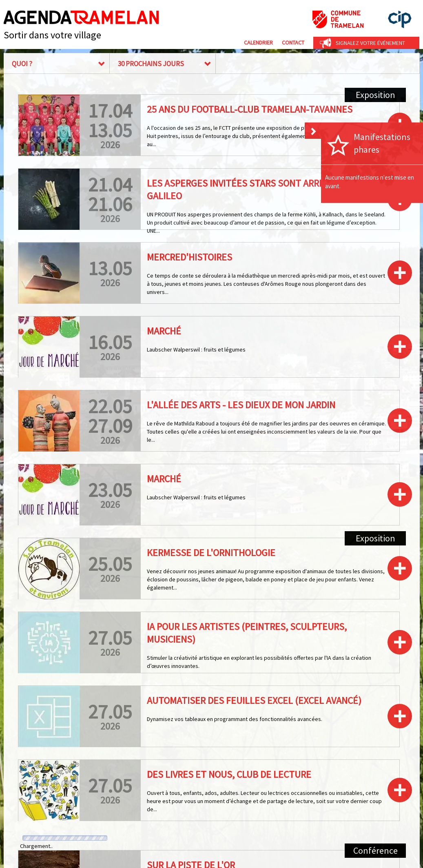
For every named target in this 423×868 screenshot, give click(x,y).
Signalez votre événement (370, 43)
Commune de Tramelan (338, 19)
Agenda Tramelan (81, 17)
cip (400, 19)
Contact (293, 42)
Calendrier (258, 42)
